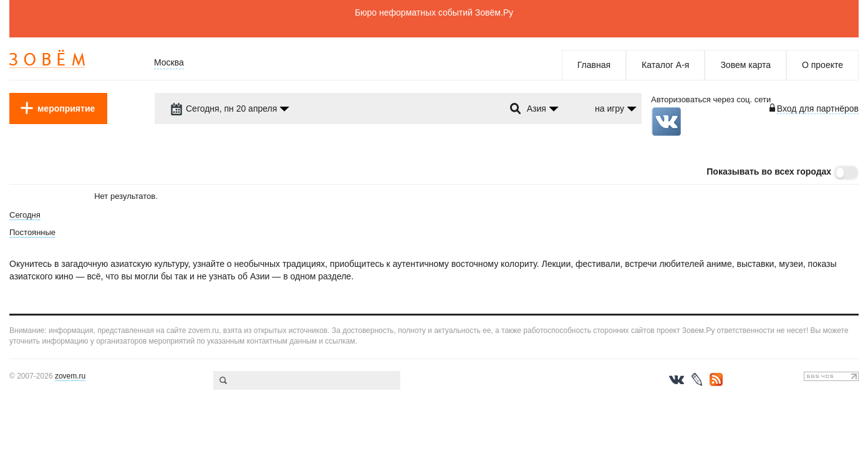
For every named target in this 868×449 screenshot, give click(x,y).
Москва (169, 62)
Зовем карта (745, 65)
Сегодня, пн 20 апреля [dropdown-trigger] (224, 109)
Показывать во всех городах (769, 171)
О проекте (822, 65)
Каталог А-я (665, 65)
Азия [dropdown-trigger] (537, 109)
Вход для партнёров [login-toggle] (818, 109)
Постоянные (32, 232)
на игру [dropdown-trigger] (610, 109)
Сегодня (25, 215)
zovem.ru (70, 376)
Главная (594, 65)
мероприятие (66, 109)
